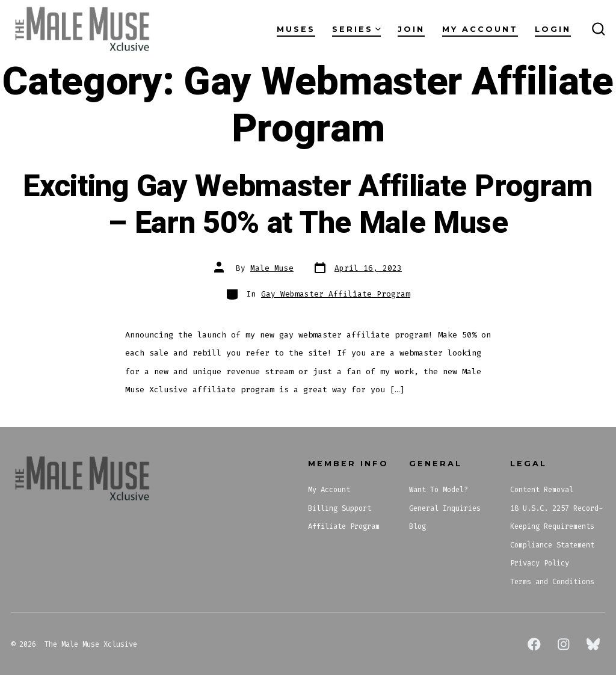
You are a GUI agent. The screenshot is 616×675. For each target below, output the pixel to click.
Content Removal (542, 490)
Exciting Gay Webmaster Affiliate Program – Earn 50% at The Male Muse (308, 205)
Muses (296, 29)
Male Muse (272, 268)
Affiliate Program (344, 526)
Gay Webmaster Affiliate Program (336, 294)
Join (411, 29)
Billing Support (340, 508)
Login (553, 29)
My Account (480, 29)
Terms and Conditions (552, 582)
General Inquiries (445, 508)
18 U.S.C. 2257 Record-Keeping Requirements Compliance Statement (556, 527)
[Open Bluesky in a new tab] (593, 644)
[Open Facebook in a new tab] (534, 644)
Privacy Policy (540, 563)
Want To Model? (439, 490)
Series (356, 29)
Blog (417, 526)
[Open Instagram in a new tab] (564, 644)
